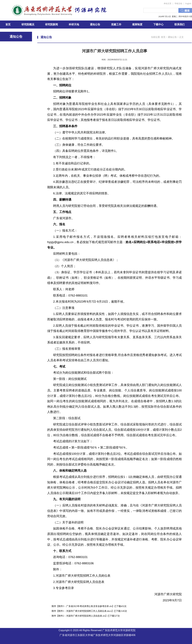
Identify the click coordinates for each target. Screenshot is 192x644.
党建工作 (116, 24)
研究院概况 (28, 24)
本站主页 (168, 4)
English (188, 4)
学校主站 (178, 4)
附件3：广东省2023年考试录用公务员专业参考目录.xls (85, 606)
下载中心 (158, 24)
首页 (8, 24)
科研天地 (74, 24)
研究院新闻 (52, 24)
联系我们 (180, 24)
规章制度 (137, 24)
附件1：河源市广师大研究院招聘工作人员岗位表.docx (85, 611)
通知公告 (95, 24)
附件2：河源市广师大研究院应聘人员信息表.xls (82, 616)
